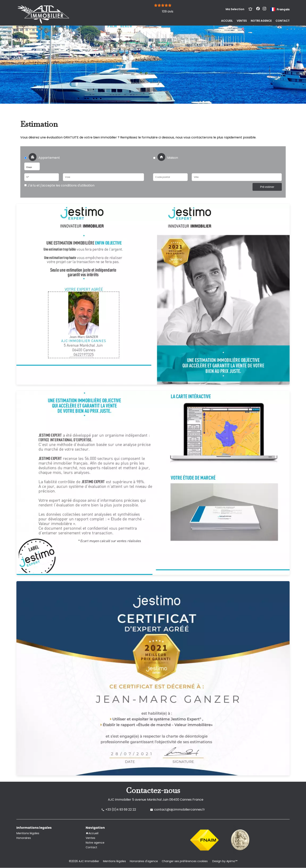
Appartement (43, 158)
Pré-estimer (267, 187)
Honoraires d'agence (144, 861)
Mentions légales (114, 861)
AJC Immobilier (120, 800)
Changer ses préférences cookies (185, 861)
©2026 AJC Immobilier (84, 861)
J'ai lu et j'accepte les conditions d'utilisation (61, 185)
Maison (165, 158)
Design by (224, 861)
